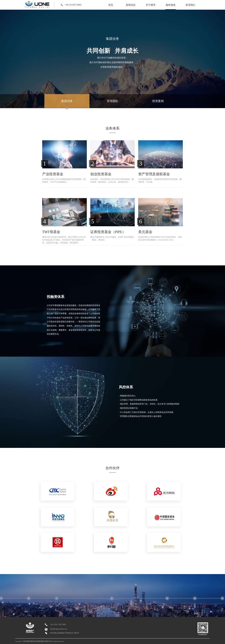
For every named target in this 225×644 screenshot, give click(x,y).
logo (39, 4)
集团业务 (67, 104)
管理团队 (112, 101)
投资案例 (158, 101)
